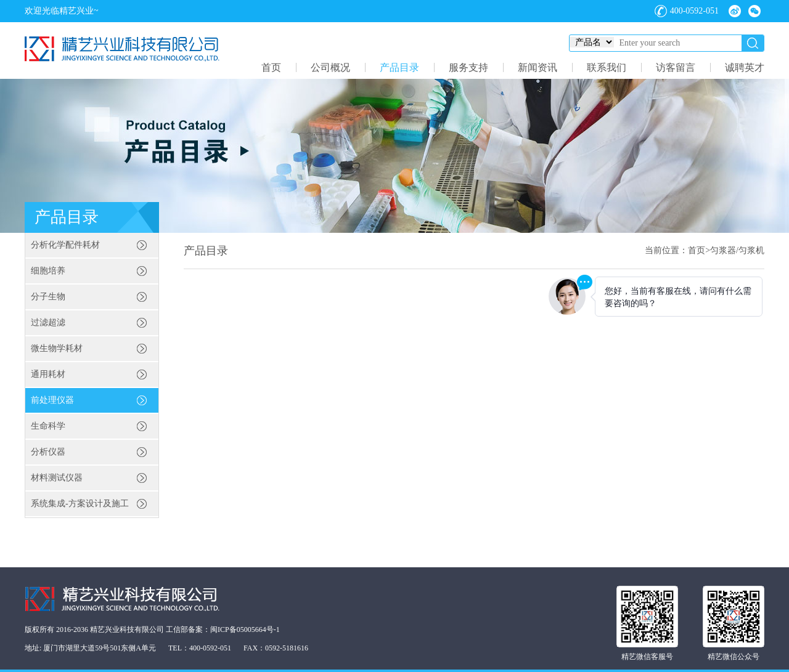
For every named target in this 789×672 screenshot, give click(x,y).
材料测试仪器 (57, 478)
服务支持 (468, 67)
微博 (735, 11)
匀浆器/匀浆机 (737, 250)
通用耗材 (48, 374)
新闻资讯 (538, 67)
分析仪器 (48, 452)
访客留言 (676, 67)
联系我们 (607, 67)
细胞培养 (48, 271)
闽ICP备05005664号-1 (245, 629)
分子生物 (48, 297)
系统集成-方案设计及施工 (80, 504)
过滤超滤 (48, 322)
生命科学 (48, 426)
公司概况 (330, 67)
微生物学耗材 (57, 348)
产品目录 (399, 67)
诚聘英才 (745, 67)
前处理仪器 (52, 400)
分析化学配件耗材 (65, 245)
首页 (271, 67)
